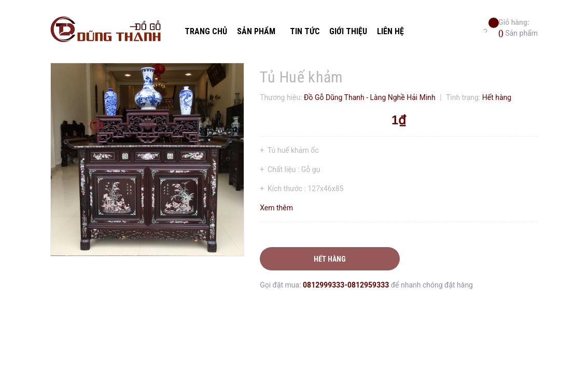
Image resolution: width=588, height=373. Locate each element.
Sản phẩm (518, 27)
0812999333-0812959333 (347, 285)
